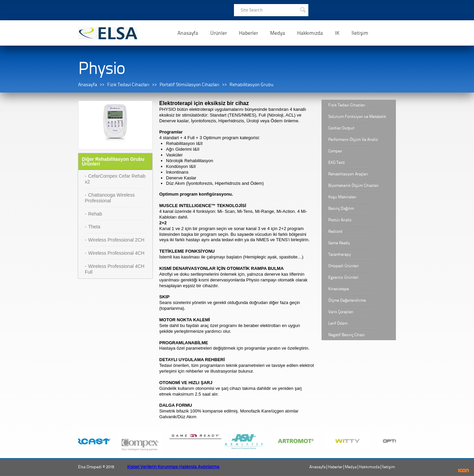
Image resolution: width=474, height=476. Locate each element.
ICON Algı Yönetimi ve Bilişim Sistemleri (464, 470)
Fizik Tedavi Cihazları (128, 85)
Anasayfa (188, 33)
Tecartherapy (340, 254)
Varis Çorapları (341, 312)
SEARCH (303, 9)
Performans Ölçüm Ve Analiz (353, 140)
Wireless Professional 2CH (116, 240)
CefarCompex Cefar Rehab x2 (115, 179)
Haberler (248, 33)
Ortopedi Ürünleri (343, 266)
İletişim (360, 33)
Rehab (95, 214)
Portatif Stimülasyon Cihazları (189, 85)
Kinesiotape (339, 289)
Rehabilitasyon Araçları (348, 174)
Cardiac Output (341, 128)
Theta (94, 227)
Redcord (335, 231)
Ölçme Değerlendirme (347, 300)
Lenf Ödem (338, 323)
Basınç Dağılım (341, 208)
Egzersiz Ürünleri (343, 277)
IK (337, 33)
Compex (335, 151)
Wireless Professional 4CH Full (115, 269)
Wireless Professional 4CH (116, 253)
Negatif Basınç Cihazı (347, 335)
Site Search (252, 10)
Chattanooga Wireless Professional (110, 198)
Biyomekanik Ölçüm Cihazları (353, 185)
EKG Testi (337, 162)
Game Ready (339, 243)
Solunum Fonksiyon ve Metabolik (357, 117)
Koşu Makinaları (342, 197)
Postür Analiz (340, 220)
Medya (278, 33)
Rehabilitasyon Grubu (252, 85)
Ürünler (219, 33)
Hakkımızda (310, 33)
